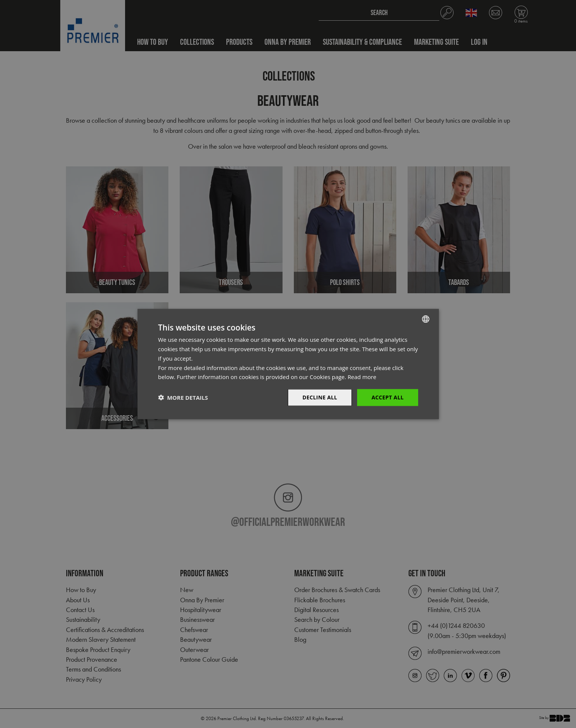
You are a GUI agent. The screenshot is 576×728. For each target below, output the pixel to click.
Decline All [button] (320, 397)
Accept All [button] (387, 397)
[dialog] (288, 364)
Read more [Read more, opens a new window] (362, 377)
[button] (183, 398)
